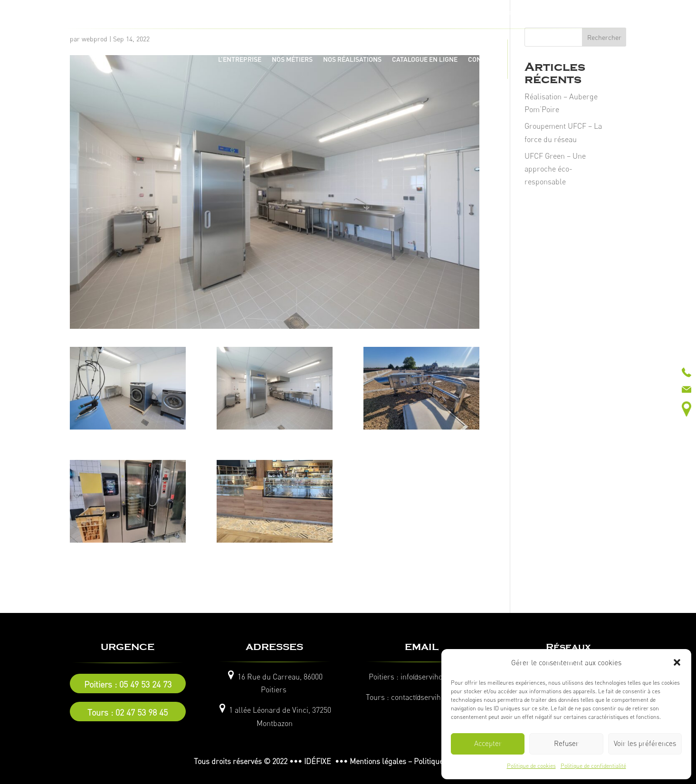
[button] (677, 662)
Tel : (265, 12)
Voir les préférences (645, 743)
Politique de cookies (531, 766)
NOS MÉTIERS (292, 59)
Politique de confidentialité (593, 766)
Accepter (488, 743)
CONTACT (482, 59)
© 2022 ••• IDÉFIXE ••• (306, 761)
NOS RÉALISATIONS (352, 59)
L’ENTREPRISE (240, 59)
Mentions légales (378, 761)
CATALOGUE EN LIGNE (425, 59)
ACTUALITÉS (531, 59)
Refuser (566, 743)
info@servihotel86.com (438, 677)
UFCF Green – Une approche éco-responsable (555, 169)
